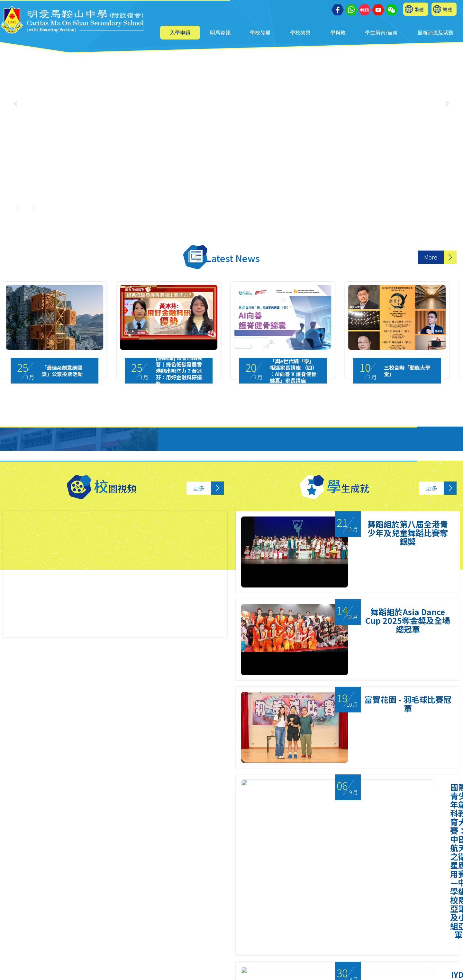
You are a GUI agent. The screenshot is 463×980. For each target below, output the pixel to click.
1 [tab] (215, 906)
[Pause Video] (18, 205)
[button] (447, 104)
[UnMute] (34, 205)
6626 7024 (153, 961)
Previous (15, 829)
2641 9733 (140, 943)
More (431, 257)
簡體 (447, 9)
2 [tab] (228, 906)
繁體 (419, 9)
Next (450, 829)
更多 (199, 488)
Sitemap (265, 972)
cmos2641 (148, 969)
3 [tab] (241, 906)
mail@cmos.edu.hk (44, 952)
